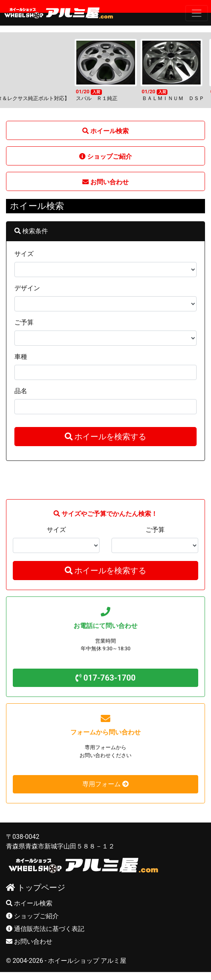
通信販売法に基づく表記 (45, 929)
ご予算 (24, 322)
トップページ (36, 888)
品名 (21, 391)
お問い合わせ (29, 942)
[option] (106, 70)
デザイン (27, 288)
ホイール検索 (29, 903)
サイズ (24, 254)
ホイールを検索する (106, 437)
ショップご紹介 (32, 916)
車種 (21, 357)
